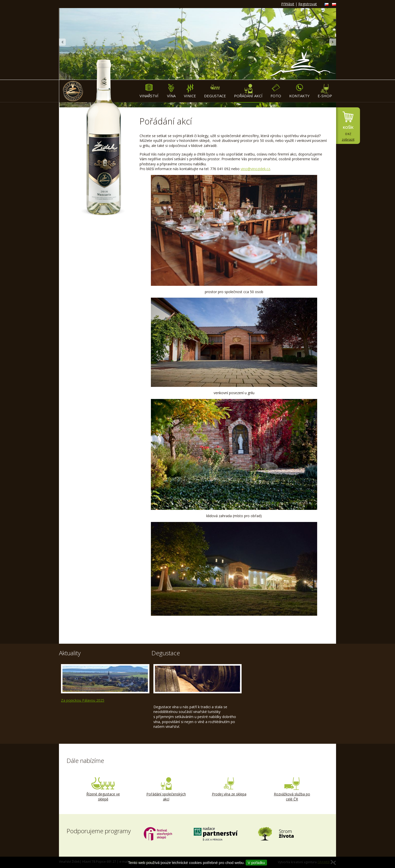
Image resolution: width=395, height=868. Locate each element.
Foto (276, 91)
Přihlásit (288, 4)
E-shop (325, 91)
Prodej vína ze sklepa (229, 787)
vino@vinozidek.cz (255, 169)
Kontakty (299, 91)
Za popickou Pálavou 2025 (83, 700)
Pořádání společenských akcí (166, 789)
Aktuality (70, 653)
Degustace (215, 91)
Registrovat (308, 4)
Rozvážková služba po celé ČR (292, 789)
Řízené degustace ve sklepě (103, 789)
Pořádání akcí (248, 91)
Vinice (190, 91)
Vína (171, 91)
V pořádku (256, 863)
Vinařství (149, 91)
